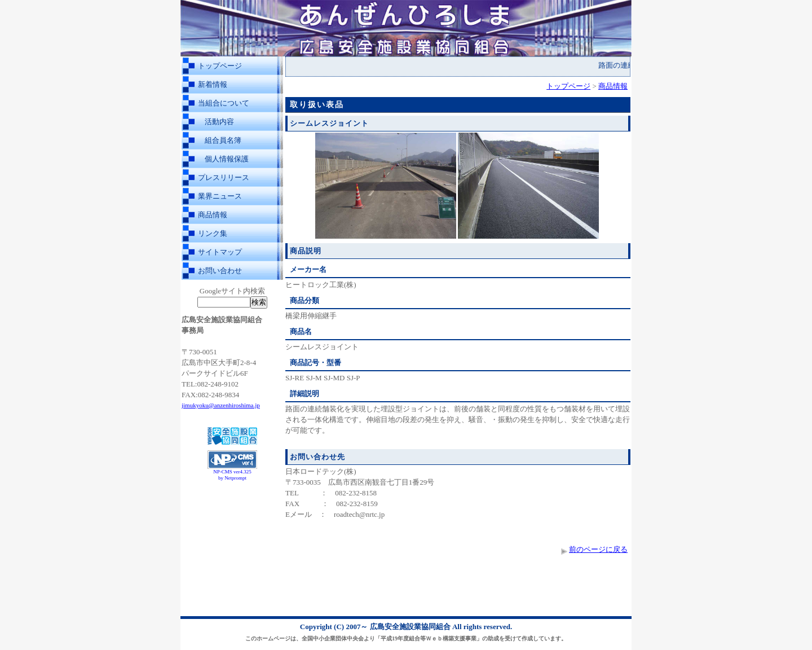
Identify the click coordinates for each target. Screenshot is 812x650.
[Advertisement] (232, 512)
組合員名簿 (223, 140)
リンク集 (213, 233)
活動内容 (219, 122)
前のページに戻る (598, 549)
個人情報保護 (227, 159)
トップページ (220, 66)
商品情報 (213, 215)
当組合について (224, 103)
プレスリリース (224, 177)
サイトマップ (220, 252)
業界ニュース (220, 196)
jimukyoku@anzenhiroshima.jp (221, 405)
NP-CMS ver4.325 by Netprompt (232, 475)
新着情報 (213, 84)
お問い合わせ (220, 271)
